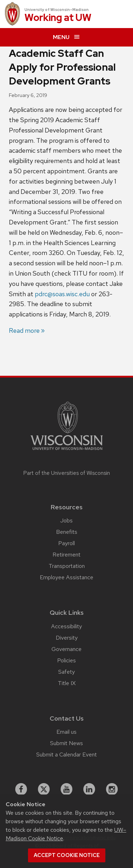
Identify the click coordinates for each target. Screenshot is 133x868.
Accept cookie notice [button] (67, 855)
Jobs (66, 520)
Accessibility (66, 626)
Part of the (67, 473)
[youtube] (67, 789)
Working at (58, 18)
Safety (66, 672)
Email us (66, 732)
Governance (66, 649)
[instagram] (112, 789)
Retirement (66, 555)
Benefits (67, 532)
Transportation (67, 566)
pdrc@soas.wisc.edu (62, 294)
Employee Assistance (66, 577)
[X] (44, 789)
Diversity (67, 638)
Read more (24, 330)
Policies (66, 660)
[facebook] (21, 789)
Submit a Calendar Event (66, 755)
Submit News (66, 743)
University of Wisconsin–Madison (57, 10)
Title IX (67, 683)
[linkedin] (89, 789)
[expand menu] (66, 37)
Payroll (66, 543)
